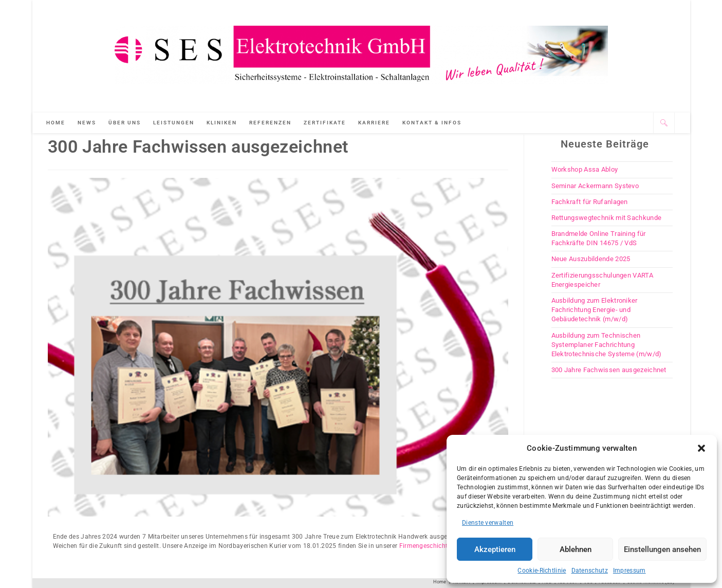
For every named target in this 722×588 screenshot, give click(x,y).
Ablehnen (576, 549)
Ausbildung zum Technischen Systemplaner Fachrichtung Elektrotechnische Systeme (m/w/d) (607, 345)
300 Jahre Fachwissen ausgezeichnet (609, 370)
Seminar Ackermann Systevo (595, 186)
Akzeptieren (495, 549)
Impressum (630, 571)
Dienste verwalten (488, 523)
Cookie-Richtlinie (542, 571)
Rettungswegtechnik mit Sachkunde (607, 218)
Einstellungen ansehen (662, 549)
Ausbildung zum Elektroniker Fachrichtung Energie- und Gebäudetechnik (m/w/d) (595, 310)
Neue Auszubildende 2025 (591, 259)
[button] (701, 448)
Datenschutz (590, 571)
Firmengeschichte (425, 546)
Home (440, 582)
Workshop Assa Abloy (585, 169)
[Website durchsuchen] (664, 123)
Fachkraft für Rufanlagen (590, 202)
